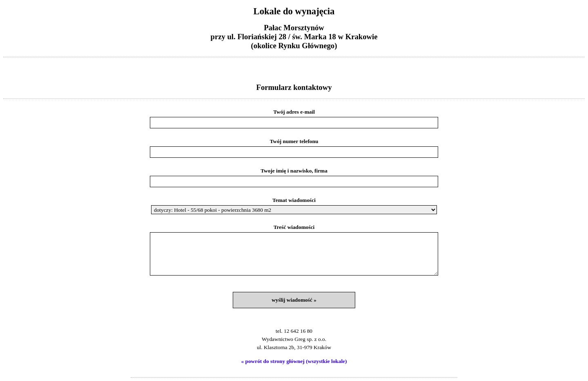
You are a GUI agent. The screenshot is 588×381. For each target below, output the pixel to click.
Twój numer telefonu (294, 141)
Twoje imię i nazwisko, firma (294, 171)
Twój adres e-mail (294, 112)
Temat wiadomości (294, 200)
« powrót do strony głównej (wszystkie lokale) (294, 361)
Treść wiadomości (294, 227)
